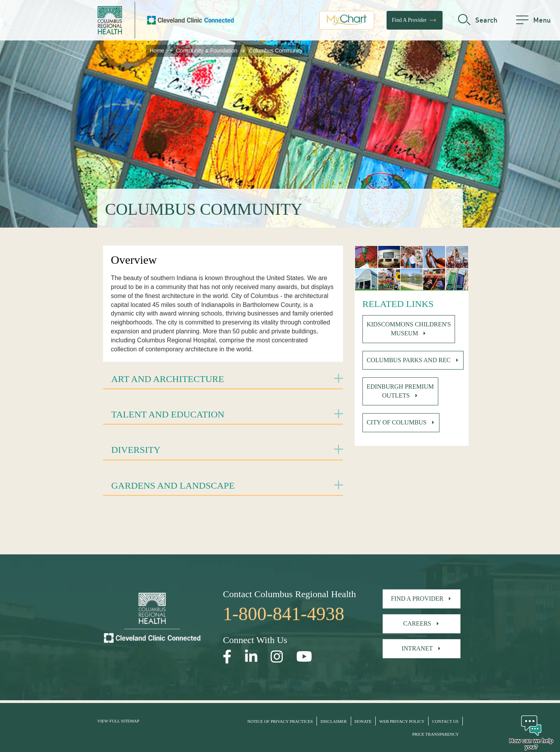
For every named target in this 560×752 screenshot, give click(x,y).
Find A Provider (415, 21)
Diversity (136, 450)
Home (157, 51)
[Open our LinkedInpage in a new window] (251, 657)
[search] (478, 21)
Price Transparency (436, 734)
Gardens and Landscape (173, 486)
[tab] (223, 380)
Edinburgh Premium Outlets (400, 391)
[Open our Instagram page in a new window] (277, 657)
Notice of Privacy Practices (280, 721)
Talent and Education (168, 414)
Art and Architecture (168, 379)
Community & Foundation (206, 51)
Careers (417, 623)
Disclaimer (333, 721)
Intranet (417, 648)
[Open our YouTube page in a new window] (304, 657)
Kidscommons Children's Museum (409, 329)
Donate (363, 721)
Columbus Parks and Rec (409, 360)
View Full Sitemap (118, 721)
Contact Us (445, 721)
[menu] (533, 21)
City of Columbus (397, 422)
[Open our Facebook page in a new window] (227, 657)
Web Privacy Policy (402, 721)
